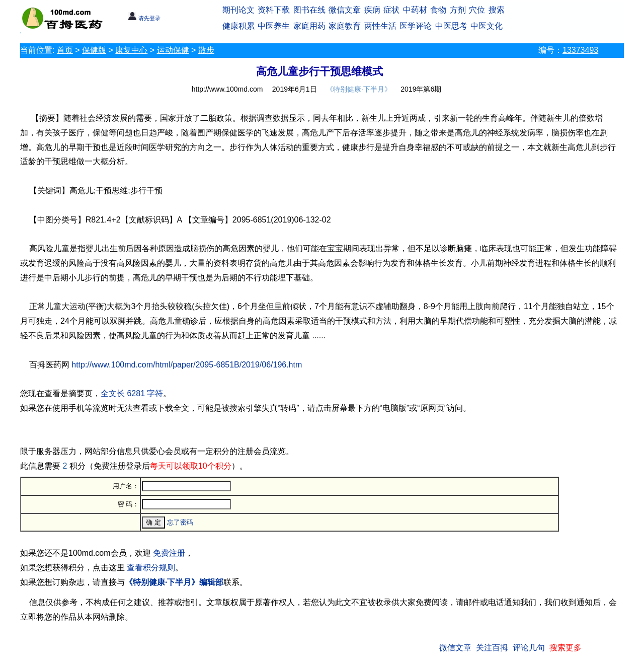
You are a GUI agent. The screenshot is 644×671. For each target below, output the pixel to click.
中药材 (415, 10)
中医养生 (274, 26)
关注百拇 (492, 648)
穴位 (477, 10)
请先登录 (144, 18)
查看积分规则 (151, 568)
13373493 (580, 50)
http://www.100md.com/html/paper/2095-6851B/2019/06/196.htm (187, 365)
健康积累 (238, 26)
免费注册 (169, 553)
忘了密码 (180, 522)
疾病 (372, 10)
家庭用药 (309, 26)
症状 (391, 10)
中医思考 (451, 26)
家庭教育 (345, 26)
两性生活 (380, 26)
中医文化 (487, 26)
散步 (206, 50)
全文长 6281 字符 (132, 393)
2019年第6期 (421, 89)
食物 (438, 10)
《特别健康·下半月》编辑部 (174, 582)
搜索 (497, 10)
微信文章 (345, 10)
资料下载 (274, 10)
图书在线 (309, 10)
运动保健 (173, 50)
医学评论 (416, 26)
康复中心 (131, 50)
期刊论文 (238, 10)
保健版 (94, 50)
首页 (65, 50)
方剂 (458, 10)
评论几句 (529, 648)
